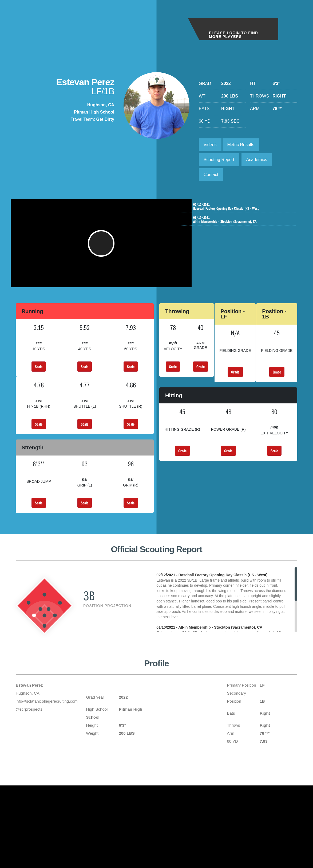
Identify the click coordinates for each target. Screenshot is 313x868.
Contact (211, 175)
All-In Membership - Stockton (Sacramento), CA (239, 220)
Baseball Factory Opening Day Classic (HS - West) (239, 207)
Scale (39, 372)
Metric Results (241, 145)
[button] (101, 246)
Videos (210, 145)
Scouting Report (219, 160)
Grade (201, 372)
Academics (257, 160)
